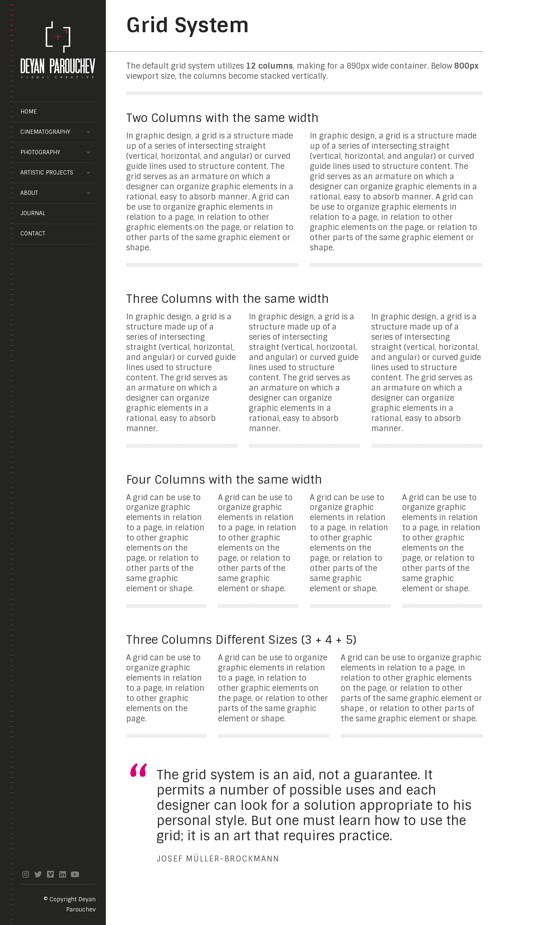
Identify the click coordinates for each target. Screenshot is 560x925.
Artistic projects (47, 173)
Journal (33, 213)
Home (29, 112)
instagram (26, 874)
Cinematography (45, 132)
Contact (33, 234)
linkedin (62, 874)
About (29, 193)
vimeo (50, 874)
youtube (75, 874)
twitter (38, 874)
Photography (40, 152)
